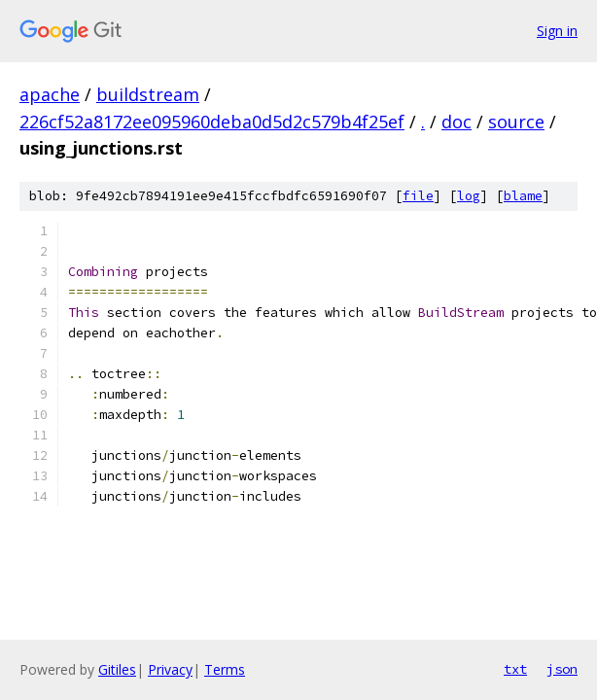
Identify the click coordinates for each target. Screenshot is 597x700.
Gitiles (117, 669)
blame (523, 196)
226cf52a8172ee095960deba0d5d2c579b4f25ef (212, 122)
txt (515, 669)
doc (457, 122)
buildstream (148, 94)
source (516, 122)
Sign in (557, 31)
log (469, 196)
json (562, 669)
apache (50, 94)
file (418, 196)
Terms (225, 669)
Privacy (170, 669)
